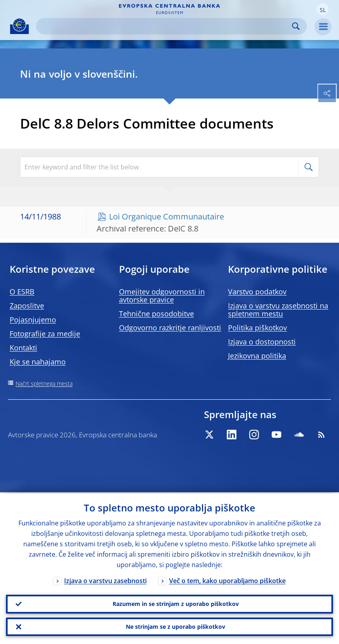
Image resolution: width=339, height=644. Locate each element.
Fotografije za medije (45, 334)
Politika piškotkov (257, 328)
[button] (323, 9)
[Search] (165, 26)
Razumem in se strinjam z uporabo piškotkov (176, 603)
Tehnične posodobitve (156, 314)
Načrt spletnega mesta (44, 383)
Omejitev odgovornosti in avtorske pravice (162, 296)
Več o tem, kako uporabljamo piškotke (227, 580)
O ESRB (22, 292)
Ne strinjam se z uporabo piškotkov (176, 626)
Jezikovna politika (257, 356)
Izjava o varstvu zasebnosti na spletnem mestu (278, 310)
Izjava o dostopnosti (262, 342)
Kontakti (23, 348)
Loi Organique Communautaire (166, 216)
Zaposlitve (27, 306)
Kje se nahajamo (38, 362)
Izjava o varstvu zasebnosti (105, 580)
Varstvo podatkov (257, 292)
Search (296, 26)
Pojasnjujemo (33, 320)
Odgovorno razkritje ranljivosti (170, 328)
